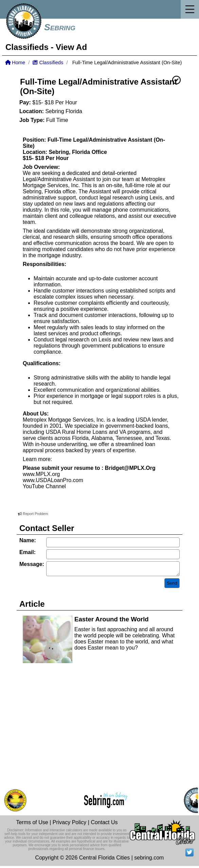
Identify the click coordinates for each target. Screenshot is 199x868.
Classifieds (27, 47)
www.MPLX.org (41, 474)
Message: (32, 564)
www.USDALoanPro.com (53, 480)
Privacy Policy (70, 824)
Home (15, 63)
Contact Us (104, 824)
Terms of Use (32, 824)
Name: (28, 540)
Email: (28, 552)
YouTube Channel (44, 486)
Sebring (60, 27)
